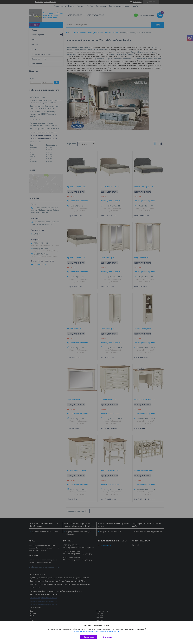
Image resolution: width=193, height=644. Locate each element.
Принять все (89, 637)
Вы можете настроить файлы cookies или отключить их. (96, 631)
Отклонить (108, 637)
